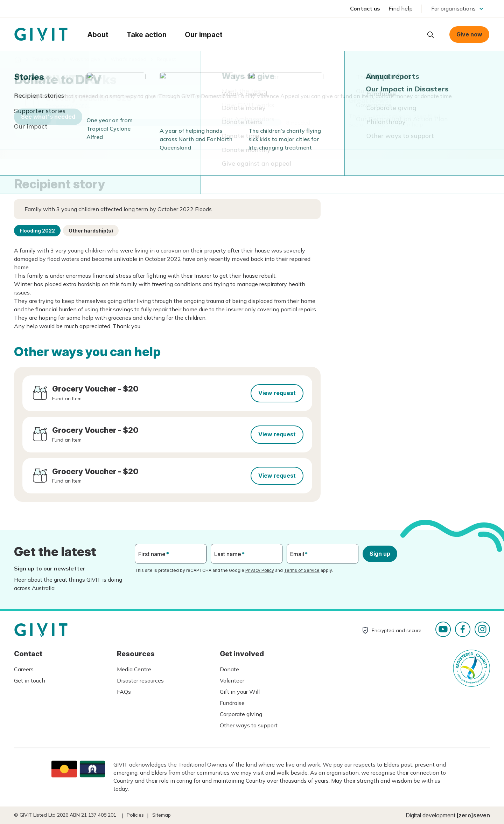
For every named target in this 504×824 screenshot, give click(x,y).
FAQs (124, 692)
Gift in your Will (240, 692)
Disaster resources (140, 680)
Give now (469, 34)
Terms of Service (302, 570)
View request (277, 393)
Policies (135, 815)
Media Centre (134, 669)
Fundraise (232, 703)
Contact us (365, 8)
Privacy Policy (260, 570)
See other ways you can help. (386, 124)
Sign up (380, 554)
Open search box (430, 35)
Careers (24, 669)
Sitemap (162, 815)
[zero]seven (473, 815)
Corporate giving (241, 714)
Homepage (41, 35)
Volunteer (232, 680)
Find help (401, 8)
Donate (229, 669)
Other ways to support (249, 725)
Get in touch (30, 680)
